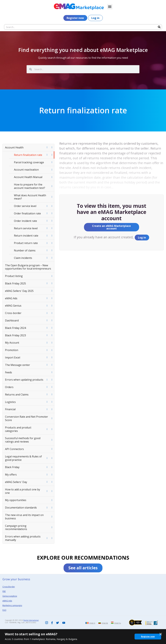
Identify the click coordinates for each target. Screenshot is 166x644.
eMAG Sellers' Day (16, 482)
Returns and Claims (17, 395)
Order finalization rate (27, 213)
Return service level (26, 228)
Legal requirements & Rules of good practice (23, 458)
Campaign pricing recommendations (16, 528)
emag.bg (105, 623)
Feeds (9, 372)
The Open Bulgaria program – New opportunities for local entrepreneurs (28, 267)
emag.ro (92, 623)
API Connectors (14, 449)
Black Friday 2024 (15, 328)
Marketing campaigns (12, 605)
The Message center (18, 365)
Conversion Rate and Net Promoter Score (27, 418)
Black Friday (12, 467)
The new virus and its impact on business (24, 517)
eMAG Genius (13, 306)
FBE (4, 591)
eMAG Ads (11, 298)
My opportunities (16, 500)
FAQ (4, 610)
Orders (9, 387)
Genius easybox (10, 596)
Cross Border (9, 587)
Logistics (10, 402)
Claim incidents (23, 258)
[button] (110, 7)
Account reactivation (26, 170)
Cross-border (13, 313)
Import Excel (13, 357)
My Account (12, 343)
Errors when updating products (24, 380)
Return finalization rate (28, 155)
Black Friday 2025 (15, 283)
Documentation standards (21, 508)
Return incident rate (26, 236)
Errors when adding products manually (23, 538)
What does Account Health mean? (30, 197)
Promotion (12, 350)
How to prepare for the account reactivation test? (30, 186)
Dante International (31, 620)
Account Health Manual (28, 177)
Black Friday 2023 (15, 335)
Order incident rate (25, 221)
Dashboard (12, 320)
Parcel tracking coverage (29, 162)
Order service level (25, 206)
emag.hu (118, 623)
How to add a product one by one (23, 491)
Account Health (14, 147)
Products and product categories (18, 429)
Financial (10, 409)
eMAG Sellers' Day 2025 (19, 291)
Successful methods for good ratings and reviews (23, 440)
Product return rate (26, 243)
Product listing (14, 276)
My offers (11, 475)
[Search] (159, 27)
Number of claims (25, 250)
